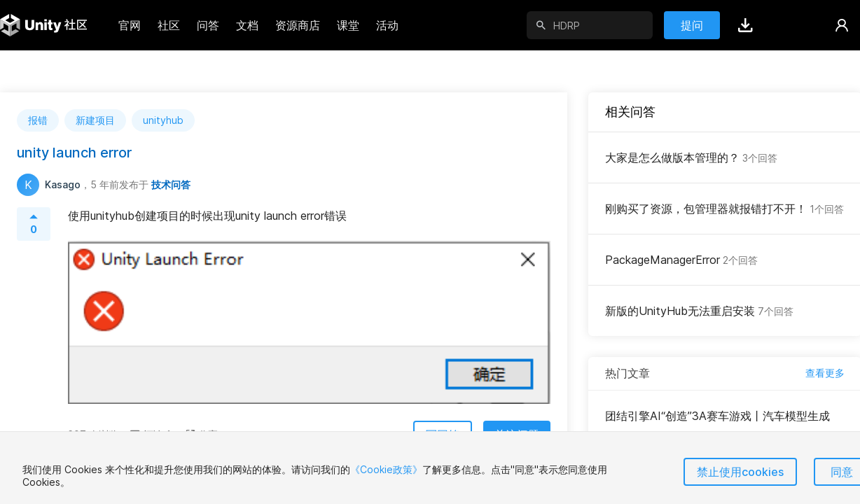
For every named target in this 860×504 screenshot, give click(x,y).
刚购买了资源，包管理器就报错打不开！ (724, 209)
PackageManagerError (681, 260)
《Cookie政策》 (386, 469)
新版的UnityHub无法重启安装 (699, 311)
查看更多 (825, 373)
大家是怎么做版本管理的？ (691, 157)
